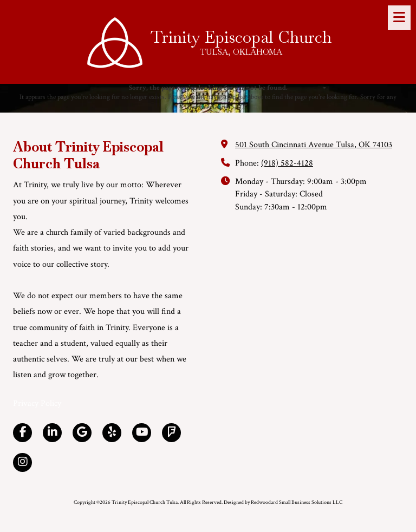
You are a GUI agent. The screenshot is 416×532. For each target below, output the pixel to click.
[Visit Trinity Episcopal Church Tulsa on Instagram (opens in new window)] (22, 462)
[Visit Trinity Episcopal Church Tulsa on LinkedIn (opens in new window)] (52, 433)
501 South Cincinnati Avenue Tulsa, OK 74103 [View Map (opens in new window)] (314, 145)
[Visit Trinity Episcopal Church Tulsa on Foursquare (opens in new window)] (171, 433)
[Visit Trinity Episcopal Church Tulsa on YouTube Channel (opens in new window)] (142, 433)
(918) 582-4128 (287, 163)
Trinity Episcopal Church (241, 37)
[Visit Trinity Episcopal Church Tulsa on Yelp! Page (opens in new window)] (112, 433)
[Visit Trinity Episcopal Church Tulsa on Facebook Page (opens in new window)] (22, 433)
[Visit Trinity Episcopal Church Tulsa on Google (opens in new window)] (82, 433)
